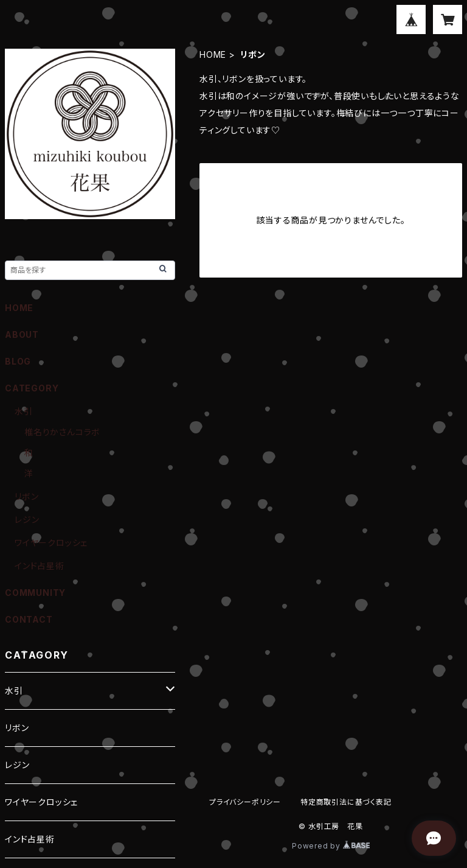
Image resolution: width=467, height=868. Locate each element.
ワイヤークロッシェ (51, 543)
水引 (24, 411)
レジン (27, 520)
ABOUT (22, 334)
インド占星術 (40, 566)
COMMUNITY (35, 593)
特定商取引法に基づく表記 (346, 802)
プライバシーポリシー (245, 802)
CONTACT (29, 619)
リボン (26, 496)
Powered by (331, 846)
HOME (213, 54)
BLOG (18, 361)
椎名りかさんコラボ (62, 432)
